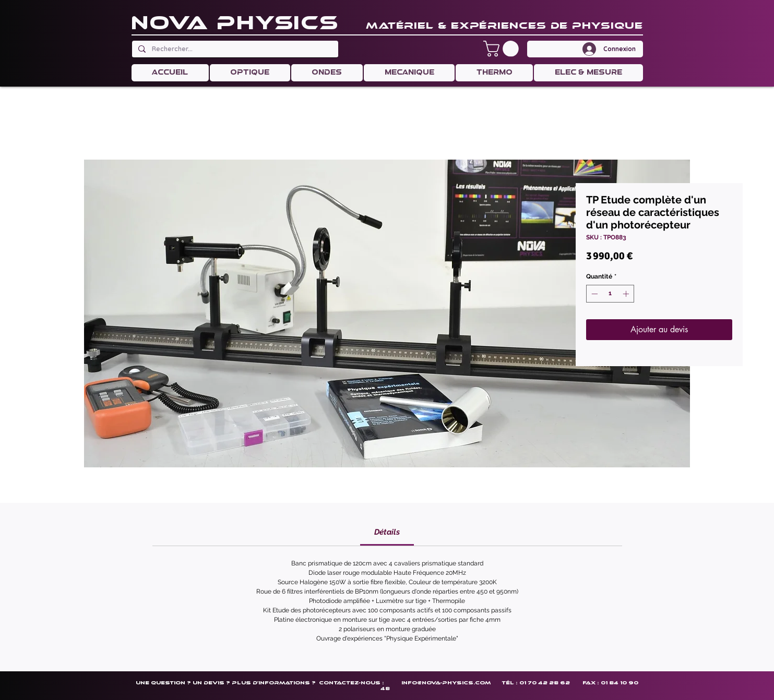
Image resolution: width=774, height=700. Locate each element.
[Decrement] (593, 294)
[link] (387, 532)
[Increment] (627, 294)
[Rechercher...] (234, 49)
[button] (503, 49)
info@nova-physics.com (446, 683)
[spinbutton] (610, 294)
